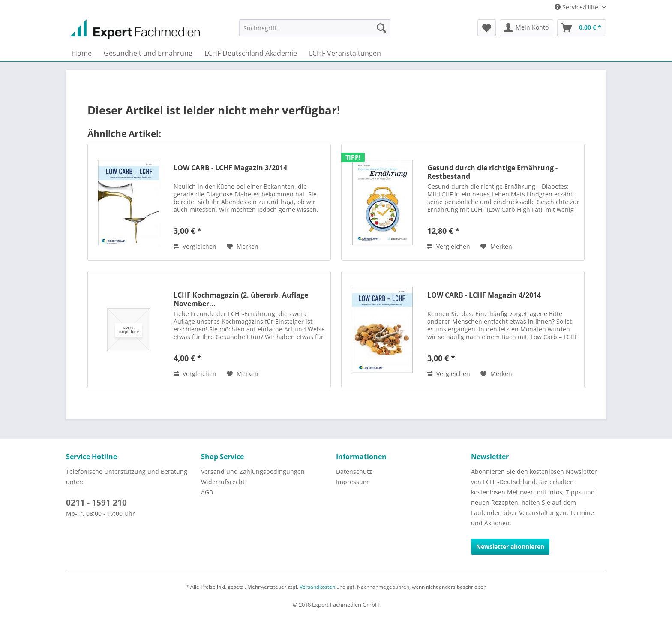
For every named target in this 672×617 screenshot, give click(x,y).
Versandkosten (317, 587)
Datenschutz (354, 471)
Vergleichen (195, 246)
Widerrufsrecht (223, 482)
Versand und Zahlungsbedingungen (253, 471)
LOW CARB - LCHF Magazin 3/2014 (230, 168)
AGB (207, 492)
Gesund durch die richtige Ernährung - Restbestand (492, 172)
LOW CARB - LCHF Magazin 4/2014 (484, 295)
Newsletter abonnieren (510, 546)
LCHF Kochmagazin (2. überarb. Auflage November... (241, 299)
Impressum (352, 482)
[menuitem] (315, 28)
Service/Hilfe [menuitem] (577, 7)
